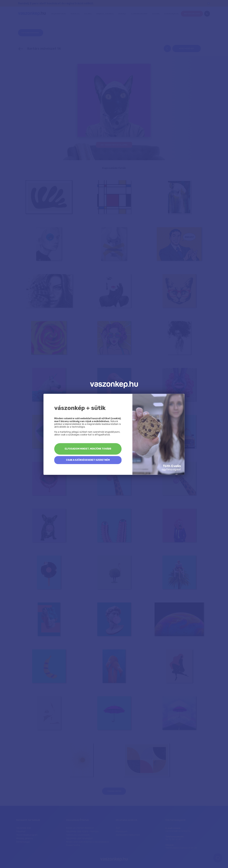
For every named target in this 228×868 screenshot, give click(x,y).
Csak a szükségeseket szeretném (88, 460)
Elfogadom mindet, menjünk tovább (88, 449)
